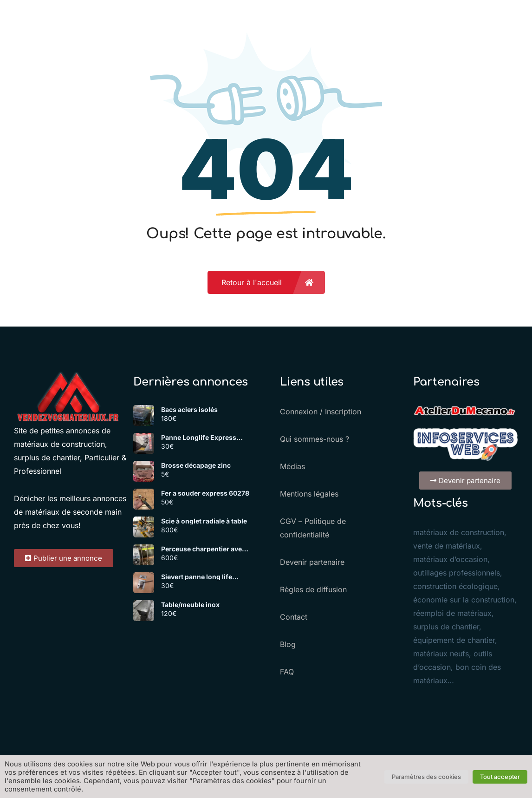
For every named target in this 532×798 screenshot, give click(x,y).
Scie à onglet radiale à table (204, 521)
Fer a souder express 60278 (205, 493)
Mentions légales (309, 494)
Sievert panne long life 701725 (197, 577)
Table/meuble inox (190, 605)
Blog (288, 644)
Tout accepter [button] (500, 777)
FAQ (287, 672)
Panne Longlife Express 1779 (199, 438)
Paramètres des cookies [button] (426, 777)
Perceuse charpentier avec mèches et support (203, 549)
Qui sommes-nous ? (315, 439)
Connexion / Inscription (321, 412)
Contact (294, 617)
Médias (292, 466)
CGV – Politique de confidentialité (313, 528)
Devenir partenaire (312, 562)
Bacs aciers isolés (189, 410)
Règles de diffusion (313, 589)
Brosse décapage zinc (196, 465)
